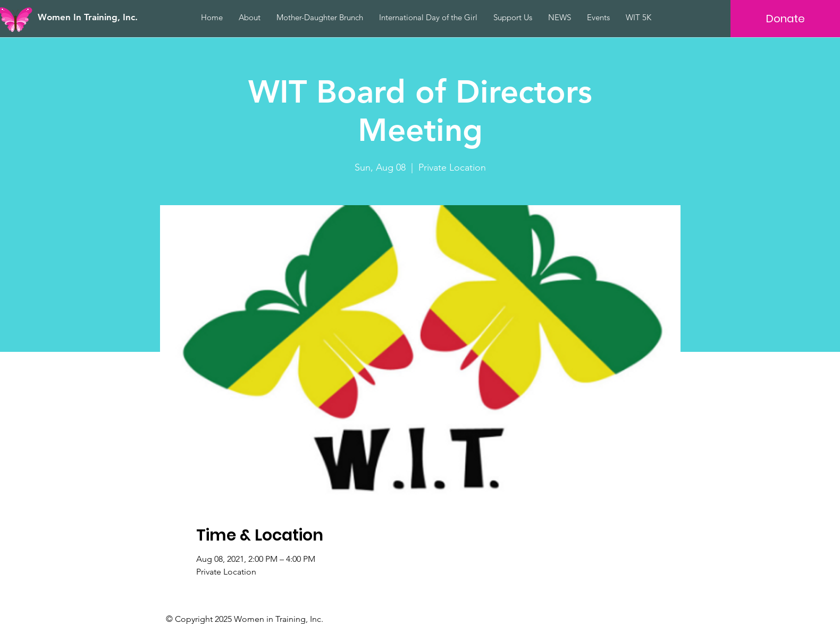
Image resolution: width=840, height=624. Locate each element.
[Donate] (786, 19)
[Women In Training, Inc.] (102, 17)
